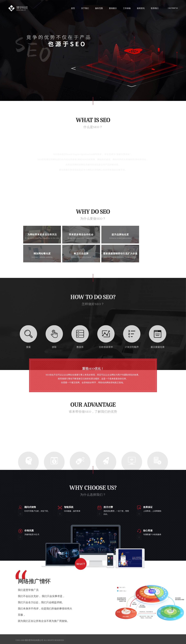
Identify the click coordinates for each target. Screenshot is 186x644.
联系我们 (155, 8)
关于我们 (85, 8)
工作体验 (127, 8)
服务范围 (99, 8)
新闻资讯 (141, 8)
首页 (73, 8)
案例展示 (113, 8)
